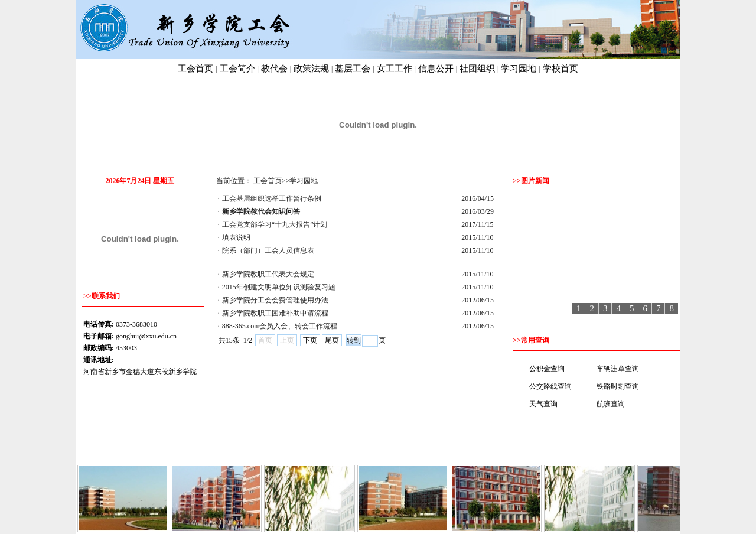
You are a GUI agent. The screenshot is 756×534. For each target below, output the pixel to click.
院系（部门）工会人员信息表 (268, 250)
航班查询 (611, 404)
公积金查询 (547, 369)
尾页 (332, 340)
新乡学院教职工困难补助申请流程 (275, 313)
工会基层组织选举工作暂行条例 (272, 198)
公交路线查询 (550, 386)
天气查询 (543, 404)
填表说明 (236, 237)
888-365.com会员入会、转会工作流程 (280, 326)
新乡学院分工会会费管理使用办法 (275, 300)
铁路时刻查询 (618, 386)
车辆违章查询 (618, 369)
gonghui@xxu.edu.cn (146, 336)
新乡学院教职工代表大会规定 (268, 274)
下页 (310, 340)
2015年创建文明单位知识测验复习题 (279, 287)
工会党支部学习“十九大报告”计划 (275, 224)
